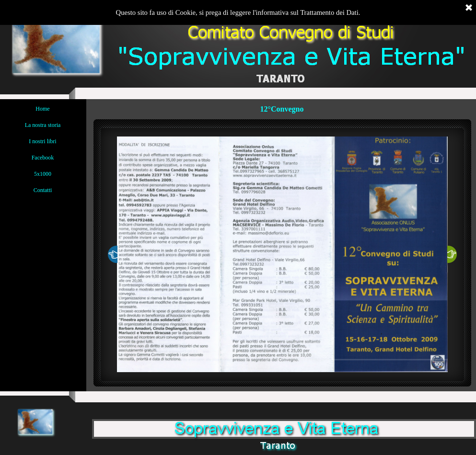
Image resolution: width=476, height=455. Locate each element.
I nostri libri (42, 141)
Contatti (43, 190)
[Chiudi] (469, 8)
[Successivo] (452, 254)
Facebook (43, 158)
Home (42, 109)
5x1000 (43, 174)
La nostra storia (43, 125)
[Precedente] (113, 254)
